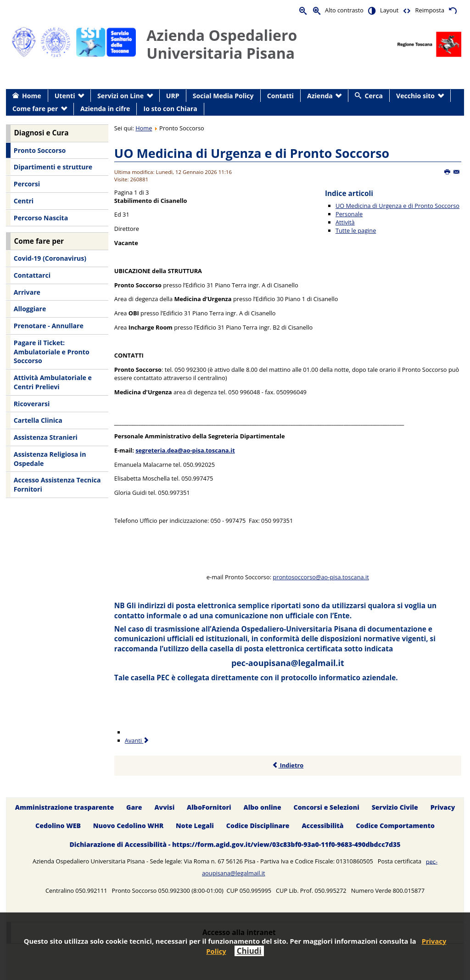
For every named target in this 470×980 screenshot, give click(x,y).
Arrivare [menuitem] (27, 292)
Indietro (288, 765)
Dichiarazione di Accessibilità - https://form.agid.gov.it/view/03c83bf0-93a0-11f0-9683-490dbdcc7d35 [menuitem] (235, 845)
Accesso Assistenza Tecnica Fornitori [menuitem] (57, 484)
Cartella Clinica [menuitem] (38, 420)
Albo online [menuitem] (263, 807)
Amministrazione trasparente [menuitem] (64, 807)
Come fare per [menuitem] (35, 109)
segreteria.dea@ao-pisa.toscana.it (185, 450)
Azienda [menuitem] (320, 96)
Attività (345, 222)
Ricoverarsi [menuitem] (32, 404)
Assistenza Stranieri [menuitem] (46, 437)
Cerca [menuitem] (374, 96)
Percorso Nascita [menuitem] (41, 218)
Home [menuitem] (32, 96)
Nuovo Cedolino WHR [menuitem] (128, 826)
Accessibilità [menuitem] (322, 826)
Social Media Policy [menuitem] (223, 96)
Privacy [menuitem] (443, 807)
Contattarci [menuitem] (32, 275)
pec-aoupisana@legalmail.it (288, 663)
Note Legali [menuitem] (195, 826)
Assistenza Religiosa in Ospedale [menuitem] (50, 459)
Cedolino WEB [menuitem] (58, 826)
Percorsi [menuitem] (27, 184)
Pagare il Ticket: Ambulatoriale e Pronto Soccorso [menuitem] (52, 352)
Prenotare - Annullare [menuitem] (49, 326)
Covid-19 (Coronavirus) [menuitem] (50, 258)
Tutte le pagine (356, 230)
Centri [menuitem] (24, 201)
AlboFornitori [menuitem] (209, 807)
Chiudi (249, 951)
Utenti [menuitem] (65, 96)
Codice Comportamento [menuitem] (395, 826)
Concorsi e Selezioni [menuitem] (327, 807)
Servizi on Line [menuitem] (120, 96)
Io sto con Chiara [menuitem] (171, 109)
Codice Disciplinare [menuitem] (258, 826)
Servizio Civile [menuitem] (395, 807)
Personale (349, 214)
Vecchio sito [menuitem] (415, 96)
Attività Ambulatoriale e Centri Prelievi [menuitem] (53, 382)
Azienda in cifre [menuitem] (105, 109)
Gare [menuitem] (134, 807)
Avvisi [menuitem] (164, 807)
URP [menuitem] (173, 96)
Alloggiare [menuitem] (30, 309)
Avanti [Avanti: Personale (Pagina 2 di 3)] (137, 740)
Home (144, 128)
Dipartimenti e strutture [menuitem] (53, 167)
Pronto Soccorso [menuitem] (40, 150)
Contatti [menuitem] (280, 96)
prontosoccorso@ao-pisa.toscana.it (321, 577)
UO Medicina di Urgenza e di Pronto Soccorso (252, 153)
